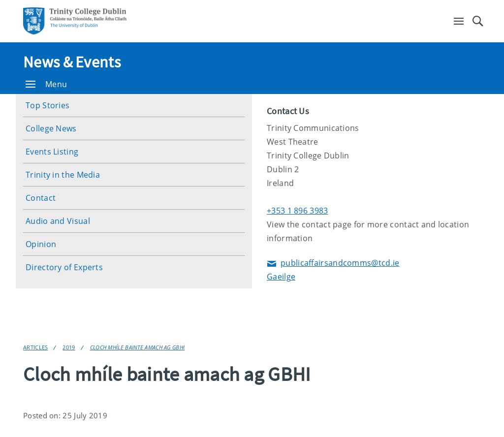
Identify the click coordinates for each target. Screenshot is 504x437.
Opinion (41, 244)
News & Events (72, 62)
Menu (46, 84)
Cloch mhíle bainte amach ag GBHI (138, 347)
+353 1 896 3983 (298, 211)
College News (51, 128)
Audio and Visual (58, 221)
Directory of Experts (64, 267)
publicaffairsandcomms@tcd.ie (333, 264)
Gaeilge (281, 277)
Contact (41, 198)
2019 (69, 347)
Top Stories (47, 105)
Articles (35, 347)
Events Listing (52, 152)
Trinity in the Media (63, 175)
